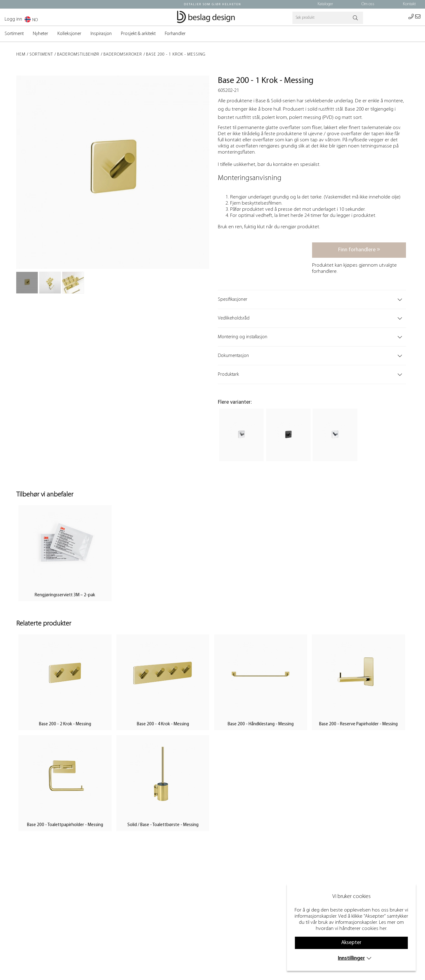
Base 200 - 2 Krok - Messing (65, 724)
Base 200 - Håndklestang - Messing (261, 724)
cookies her (374, 929)
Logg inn (13, 19)
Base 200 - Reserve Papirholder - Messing (358, 724)
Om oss (368, 4)
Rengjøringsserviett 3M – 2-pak (65, 595)
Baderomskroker (123, 55)
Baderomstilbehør (78, 55)
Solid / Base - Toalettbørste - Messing (163, 825)
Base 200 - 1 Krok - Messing (176, 55)
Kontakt (409, 4)
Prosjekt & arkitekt (138, 34)
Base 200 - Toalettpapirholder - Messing (65, 825)
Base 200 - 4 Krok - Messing (163, 724)
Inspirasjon (101, 34)
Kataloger (325, 4)
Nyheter (41, 34)
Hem (21, 55)
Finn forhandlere (359, 250)
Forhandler (175, 34)
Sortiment (14, 34)
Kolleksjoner (69, 34)
